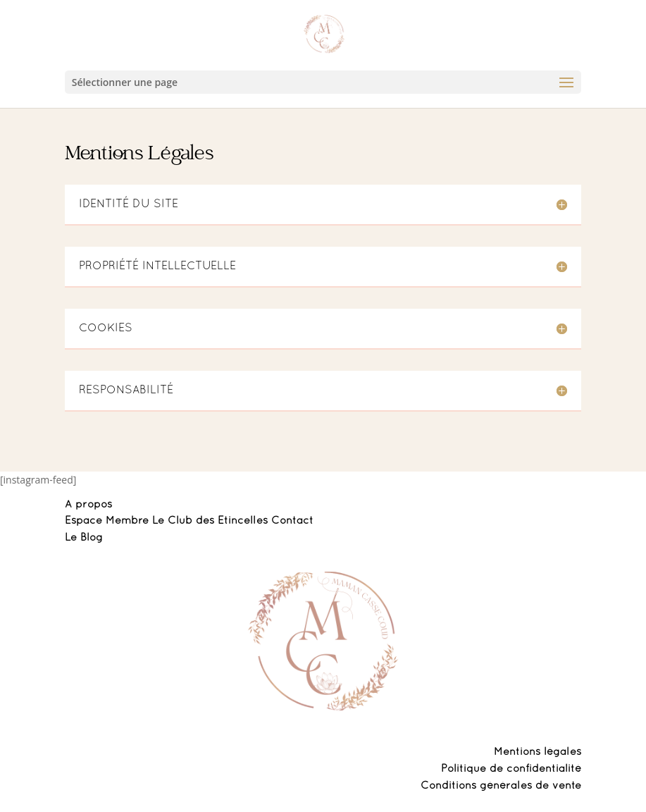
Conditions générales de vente (501, 786)
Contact (292, 521)
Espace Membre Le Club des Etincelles (168, 521)
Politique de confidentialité (511, 769)
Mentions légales (538, 752)
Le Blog (84, 538)
